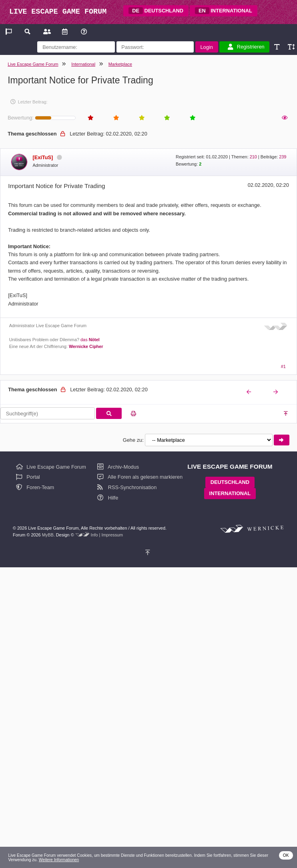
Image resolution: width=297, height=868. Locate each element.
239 (283, 157)
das (90, 340)
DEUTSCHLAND (156, 11)
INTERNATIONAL (224, 11)
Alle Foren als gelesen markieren (140, 477)
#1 (283, 366)
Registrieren (246, 47)
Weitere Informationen (59, 860)
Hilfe (108, 498)
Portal (28, 477)
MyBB (48, 535)
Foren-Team (35, 487)
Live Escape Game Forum (33, 64)
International (83, 64)
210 (253, 157)
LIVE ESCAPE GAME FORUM (58, 12)
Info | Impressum (107, 535)
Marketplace (120, 64)
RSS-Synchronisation (127, 487)
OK (286, 855)
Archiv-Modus (118, 467)
